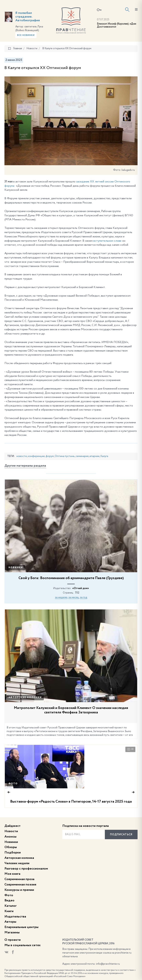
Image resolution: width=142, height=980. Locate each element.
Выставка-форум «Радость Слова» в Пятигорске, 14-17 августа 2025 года (71, 802)
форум (50, 456)
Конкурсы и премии (19, 890)
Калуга (104, 456)
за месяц (74, 597)
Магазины (12, 932)
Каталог (11, 906)
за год (84, 597)
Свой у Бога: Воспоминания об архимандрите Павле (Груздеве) (71, 578)
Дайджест (12, 826)
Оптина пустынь (65, 456)
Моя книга (12, 874)
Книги (9, 911)
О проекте (13, 940)
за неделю (61, 597)
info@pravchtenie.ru (108, 964)
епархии (94, 456)
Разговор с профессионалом (26, 869)
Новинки (16, 568)
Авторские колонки (25, 697)
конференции (36, 456)
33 (130, 749)
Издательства (15, 917)
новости (22, 456)
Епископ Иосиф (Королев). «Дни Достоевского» (116, 25)
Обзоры (11, 847)
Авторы (10, 922)
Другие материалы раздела (25, 466)
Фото (13, 784)
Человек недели (17, 863)
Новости (11, 831)
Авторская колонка (19, 858)
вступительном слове (107, 241)
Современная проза (19, 879)
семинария (82, 456)
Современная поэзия (20, 885)
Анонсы (10, 837)
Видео (9, 900)
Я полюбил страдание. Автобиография (28, 17)
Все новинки (26, 35)
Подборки (13, 853)
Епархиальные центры (21, 927)
